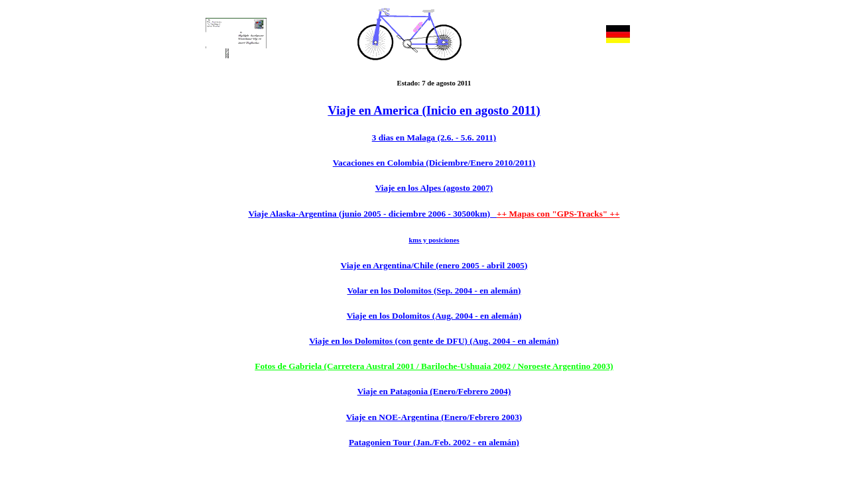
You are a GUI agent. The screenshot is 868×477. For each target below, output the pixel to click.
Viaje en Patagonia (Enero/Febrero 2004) (434, 391)
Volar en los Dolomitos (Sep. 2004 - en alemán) (434, 291)
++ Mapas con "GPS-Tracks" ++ (558, 214)
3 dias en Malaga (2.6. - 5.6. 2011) (434, 137)
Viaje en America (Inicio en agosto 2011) (434, 110)
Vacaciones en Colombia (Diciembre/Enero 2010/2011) (434, 163)
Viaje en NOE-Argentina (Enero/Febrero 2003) (434, 417)
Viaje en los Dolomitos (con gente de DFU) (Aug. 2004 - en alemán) (434, 341)
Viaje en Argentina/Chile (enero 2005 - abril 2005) (434, 265)
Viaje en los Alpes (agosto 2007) (434, 188)
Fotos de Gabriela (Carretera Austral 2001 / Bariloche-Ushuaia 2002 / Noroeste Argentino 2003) (434, 366)
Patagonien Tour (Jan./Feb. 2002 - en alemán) (434, 442)
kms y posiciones (434, 240)
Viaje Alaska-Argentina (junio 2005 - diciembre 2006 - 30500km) (372, 214)
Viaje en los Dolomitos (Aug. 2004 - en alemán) (434, 316)
